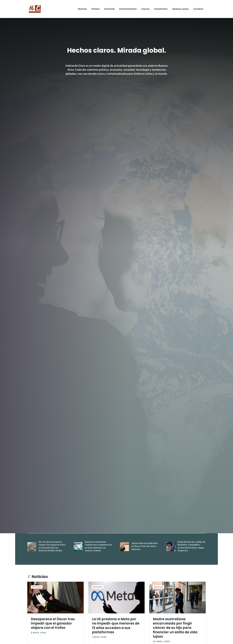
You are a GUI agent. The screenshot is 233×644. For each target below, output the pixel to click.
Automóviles (161, 9)
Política (96, 9)
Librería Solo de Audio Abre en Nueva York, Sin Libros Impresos (145, 546)
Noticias (82, 9)
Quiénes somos (181, 9)
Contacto (198, 9)
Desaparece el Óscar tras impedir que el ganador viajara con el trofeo (53, 623)
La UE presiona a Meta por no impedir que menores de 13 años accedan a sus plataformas (116, 626)
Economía (109, 9)
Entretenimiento (128, 9)
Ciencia (145, 9)
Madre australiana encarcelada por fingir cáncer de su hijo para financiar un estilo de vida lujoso (175, 628)
